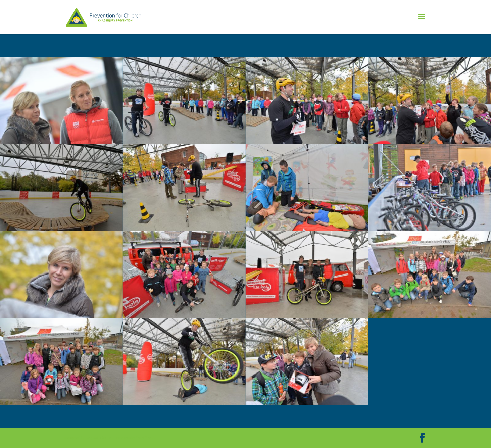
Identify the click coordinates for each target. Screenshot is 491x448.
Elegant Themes (99, 438)
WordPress (145, 438)
